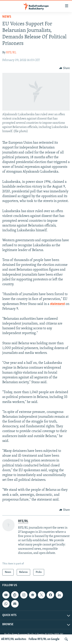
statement (58, 304)
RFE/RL (11, 53)
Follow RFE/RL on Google (44, 639)
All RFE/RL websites (14, 639)
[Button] (65, 68)
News (7, 17)
